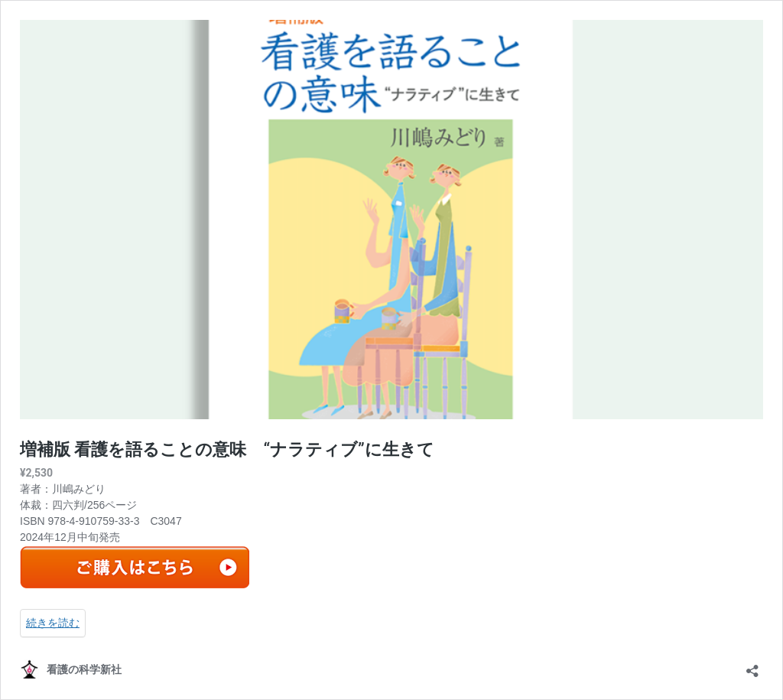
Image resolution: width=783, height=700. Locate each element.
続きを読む (53, 623)
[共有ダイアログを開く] (752, 666)
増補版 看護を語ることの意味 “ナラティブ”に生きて (227, 449)
